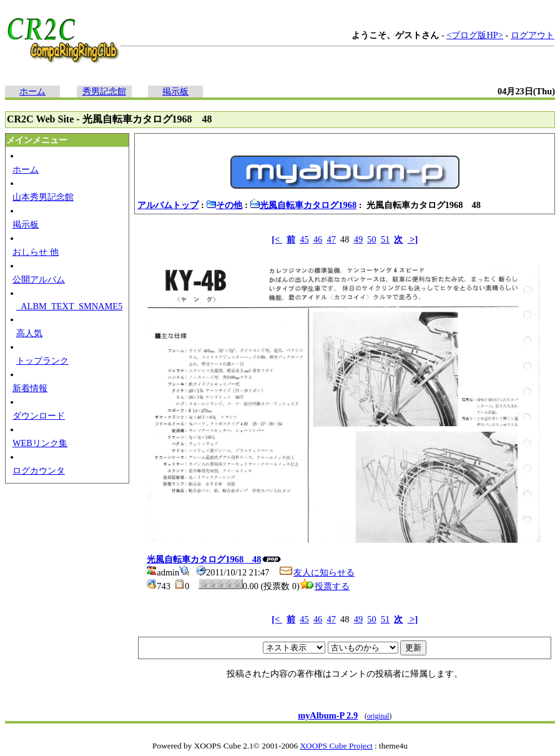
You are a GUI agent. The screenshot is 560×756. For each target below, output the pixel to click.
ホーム (32, 91)
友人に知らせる (317, 572)
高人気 (29, 333)
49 (358, 239)
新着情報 (30, 388)
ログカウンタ (39, 470)
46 (318, 239)
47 (332, 239)
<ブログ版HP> (475, 35)
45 (304, 239)
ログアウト (533, 35)
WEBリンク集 (40, 443)
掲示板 (175, 91)
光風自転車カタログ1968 (303, 205)
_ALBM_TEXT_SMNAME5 (69, 306)
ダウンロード (39, 415)
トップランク (42, 361)
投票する (325, 586)
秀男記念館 (104, 91)
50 (371, 239)
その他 (224, 205)
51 (385, 239)
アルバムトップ (168, 205)
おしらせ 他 (36, 252)
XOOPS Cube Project (336, 746)
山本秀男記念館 (43, 197)
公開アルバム (39, 279)
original (378, 716)
